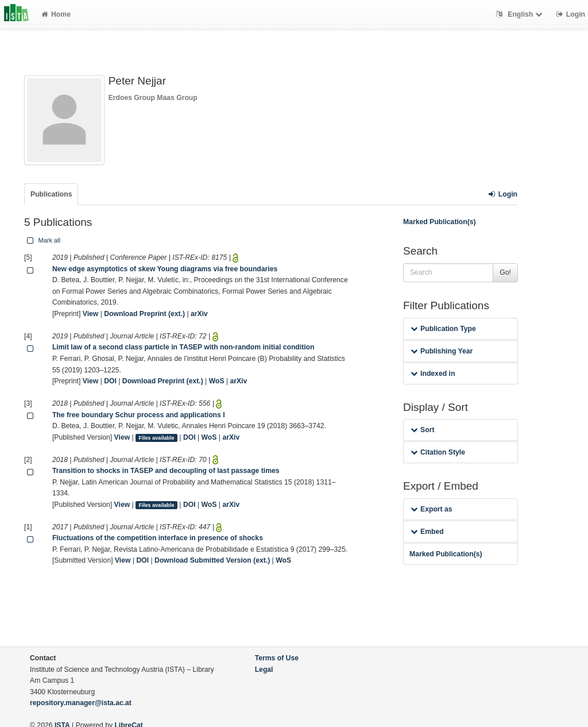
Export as (432, 509)
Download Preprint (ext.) (144, 314)
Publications (51, 194)
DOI (110, 381)
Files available (157, 438)
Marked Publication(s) (440, 222)
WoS (217, 381)
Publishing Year (442, 351)
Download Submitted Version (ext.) (212, 560)
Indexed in (433, 374)
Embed (427, 532)
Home (56, 14)
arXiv (199, 314)
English (521, 14)
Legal (264, 670)
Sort (422, 430)
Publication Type (443, 329)
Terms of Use (277, 658)
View (91, 314)
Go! (505, 272)
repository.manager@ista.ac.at (81, 703)
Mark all (42, 240)
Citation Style (438, 452)
